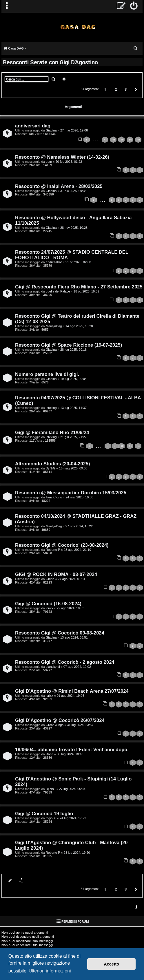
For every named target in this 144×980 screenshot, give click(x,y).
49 (122, 140)
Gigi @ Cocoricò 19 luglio (44, 813)
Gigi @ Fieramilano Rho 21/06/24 (52, 432)
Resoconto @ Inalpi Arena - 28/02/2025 (59, 186)
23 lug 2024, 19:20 (77, 853)
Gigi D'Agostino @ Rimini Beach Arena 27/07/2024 (72, 691)
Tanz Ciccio (54, 497)
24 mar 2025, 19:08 (79, 497)
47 (105, 140)
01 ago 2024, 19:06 (71, 696)
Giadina (51, 130)
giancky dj (53, 667)
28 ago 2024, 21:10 (78, 550)
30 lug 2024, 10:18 (70, 754)
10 (122, 446)
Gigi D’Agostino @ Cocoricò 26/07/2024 (60, 720)
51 (139, 140)
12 (139, 446)
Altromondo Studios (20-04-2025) (53, 464)
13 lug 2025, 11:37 (73, 408)
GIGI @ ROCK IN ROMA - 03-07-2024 (56, 574)
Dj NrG (51, 468)
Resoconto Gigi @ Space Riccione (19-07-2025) (69, 345)
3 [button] (126, 89)
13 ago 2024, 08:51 (74, 637)
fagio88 (51, 818)
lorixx (50, 608)
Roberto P (53, 550)
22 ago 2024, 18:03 (71, 608)
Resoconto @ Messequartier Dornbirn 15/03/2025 (71, 493)
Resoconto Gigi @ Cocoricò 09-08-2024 (60, 633)
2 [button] (116, 89)
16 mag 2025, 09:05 (73, 468)
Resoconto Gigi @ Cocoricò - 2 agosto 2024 (65, 662)
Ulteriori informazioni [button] (50, 971)
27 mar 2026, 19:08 (74, 130)
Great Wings (55, 725)
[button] (135, 89)
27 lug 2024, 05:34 (72, 789)
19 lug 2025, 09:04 (73, 379)
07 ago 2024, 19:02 (77, 667)
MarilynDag (54, 326)
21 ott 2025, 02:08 (78, 262)
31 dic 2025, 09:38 (73, 191)
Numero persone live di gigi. (47, 374)
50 (130, 140)
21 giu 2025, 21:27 (73, 437)
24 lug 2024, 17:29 (73, 818)
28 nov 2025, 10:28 (74, 228)
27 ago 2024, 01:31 (71, 579)
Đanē (50, 754)
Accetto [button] (111, 964)
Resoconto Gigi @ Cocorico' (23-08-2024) (62, 545)
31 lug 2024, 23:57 (80, 725)
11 (130, 446)
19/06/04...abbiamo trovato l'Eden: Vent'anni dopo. (72, 749)
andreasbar (54, 262)
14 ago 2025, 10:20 (79, 326)
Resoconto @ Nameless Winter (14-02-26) (62, 157)
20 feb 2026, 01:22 (69, 162)
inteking (51, 408)
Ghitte (50, 579)
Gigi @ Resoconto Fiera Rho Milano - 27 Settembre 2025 (79, 287)
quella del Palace (58, 291)
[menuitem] (134, 6)
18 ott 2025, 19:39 (86, 291)
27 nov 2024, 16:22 (79, 526)
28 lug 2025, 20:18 (73, 350)
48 (114, 140)
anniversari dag (33, 126)
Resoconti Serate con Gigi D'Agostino (50, 62)
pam (49, 162)
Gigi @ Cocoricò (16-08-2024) (48, 604)
